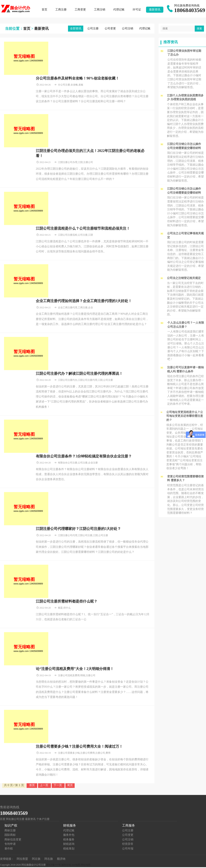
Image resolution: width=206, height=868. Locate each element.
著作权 (9, 849)
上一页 (44, 786)
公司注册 (93, 29)
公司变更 (110, 29)
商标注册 (10, 831)
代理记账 (120, 10)
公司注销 (128, 29)
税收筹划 (69, 849)
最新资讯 (156, 10)
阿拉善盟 (22, 860)
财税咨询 (69, 845)
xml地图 (76, 866)
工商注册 (62, 10)
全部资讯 (76, 29)
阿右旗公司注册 (15, 820)
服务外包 (69, 836)
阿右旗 (49, 860)
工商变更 (81, 10)
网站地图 (86, 866)
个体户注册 (43, 820)
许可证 (138, 10)
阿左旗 (36, 860)
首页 (45, 10)
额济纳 (61, 860)
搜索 (199, 29)
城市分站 (66, 866)
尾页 (70, 786)
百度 (3, 820)
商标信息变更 (13, 840)
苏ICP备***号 (54, 866)
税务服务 (69, 840)
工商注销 (100, 10)
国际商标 (10, 836)
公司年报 (128, 849)
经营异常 (128, 845)
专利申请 (10, 845)
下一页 (58, 786)
